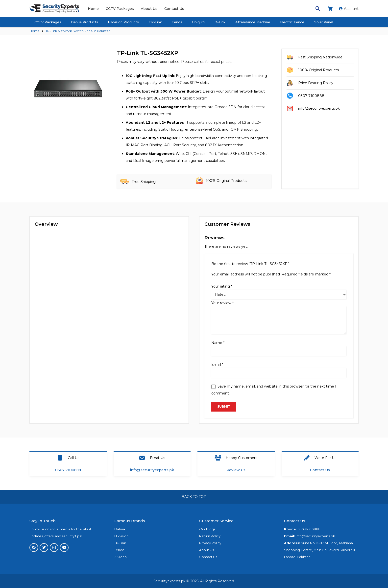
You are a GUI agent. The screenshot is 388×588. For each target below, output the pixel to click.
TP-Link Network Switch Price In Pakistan (78, 31)
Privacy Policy (210, 543)
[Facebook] (34, 548)
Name (218, 343)
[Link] (54, 9)
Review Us (236, 470)
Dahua (120, 529)
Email (217, 365)
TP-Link (120, 543)
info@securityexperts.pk (152, 470)
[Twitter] (44, 548)
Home (35, 31)
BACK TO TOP (194, 497)
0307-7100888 (309, 529)
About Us (206, 550)
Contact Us (320, 470)
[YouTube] (64, 548)
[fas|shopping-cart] (331, 9)
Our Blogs (207, 529)
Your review (222, 303)
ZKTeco (121, 557)
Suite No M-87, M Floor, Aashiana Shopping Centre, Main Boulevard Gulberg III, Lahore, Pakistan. (320, 550)
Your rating (222, 286)
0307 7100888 (68, 470)
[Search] (318, 9)
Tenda (119, 550)
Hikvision (121, 536)
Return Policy (210, 536)
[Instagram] (54, 548)
